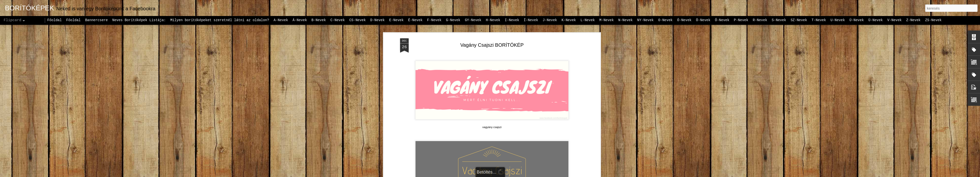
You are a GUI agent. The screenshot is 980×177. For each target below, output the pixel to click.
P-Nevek (741, 20)
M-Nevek (606, 20)
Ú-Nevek (857, 20)
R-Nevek (760, 20)
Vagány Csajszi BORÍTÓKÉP (492, 45)
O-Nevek (665, 20)
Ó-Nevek (684, 20)
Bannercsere (96, 20)
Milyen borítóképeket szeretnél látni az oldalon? (220, 20)
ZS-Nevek (933, 20)
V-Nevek (894, 20)
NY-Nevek (645, 20)
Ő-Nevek (722, 20)
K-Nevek (569, 20)
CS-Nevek (358, 20)
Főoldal (55, 20)
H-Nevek (493, 20)
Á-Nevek (300, 20)
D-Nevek (377, 20)
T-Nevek (819, 20)
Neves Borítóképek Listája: (139, 20)
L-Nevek (588, 20)
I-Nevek (512, 20)
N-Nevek (626, 20)
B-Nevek (319, 20)
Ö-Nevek (703, 20)
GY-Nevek (473, 20)
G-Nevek (453, 20)
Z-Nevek (913, 20)
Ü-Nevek (876, 20)
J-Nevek (550, 20)
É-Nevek (415, 20)
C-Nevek (337, 20)
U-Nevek (838, 20)
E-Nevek (397, 20)
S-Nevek (779, 20)
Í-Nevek (531, 20)
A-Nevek (281, 20)
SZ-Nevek (799, 20)
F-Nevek (434, 20)
